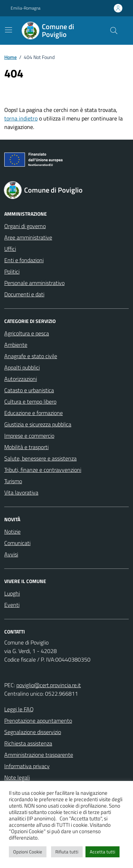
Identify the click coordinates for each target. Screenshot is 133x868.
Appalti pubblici (22, 367)
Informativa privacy (27, 766)
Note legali (17, 777)
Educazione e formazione (34, 413)
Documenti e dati (24, 294)
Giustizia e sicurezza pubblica (38, 424)
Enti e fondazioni (24, 260)
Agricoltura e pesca (27, 333)
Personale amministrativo (34, 283)
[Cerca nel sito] (114, 31)
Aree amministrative (28, 237)
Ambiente (16, 345)
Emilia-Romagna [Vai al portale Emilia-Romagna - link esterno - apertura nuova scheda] (26, 8)
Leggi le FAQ (19, 709)
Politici (12, 271)
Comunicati (17, 543)
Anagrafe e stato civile (31, 356)
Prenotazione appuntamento (38, 721)
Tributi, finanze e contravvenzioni (43, 470)
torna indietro (21, 118)
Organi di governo (25, 226)
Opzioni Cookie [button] (28, 852)
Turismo (13, 481)
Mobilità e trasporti (26, 447)
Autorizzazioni (21, 379)
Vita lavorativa (21, 492)
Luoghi (12, 593)
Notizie (12, 532)
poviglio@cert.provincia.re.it (49, 685)
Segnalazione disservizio (33, 732)
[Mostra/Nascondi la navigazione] (9, 30)
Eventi (12, 605)
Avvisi (11, 554)
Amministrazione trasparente (39, 755)
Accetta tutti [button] (102, 852)
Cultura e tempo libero (30, 401)
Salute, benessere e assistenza (40, 458)
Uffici (10, 249)
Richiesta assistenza (28, 743)
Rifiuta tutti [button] (67, 852)
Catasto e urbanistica (29, 390)
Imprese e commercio (29, 436)
